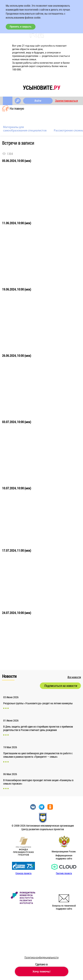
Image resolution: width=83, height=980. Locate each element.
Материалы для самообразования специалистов (25, 129)
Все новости (74, 677)
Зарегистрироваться (66, 101)
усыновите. (42, 88)
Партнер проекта (64, 873)
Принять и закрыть (21, 27)
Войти (38, 101)
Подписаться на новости (61, 686)
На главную (17, 108)
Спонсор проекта (23, 873)
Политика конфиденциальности (41, 957)
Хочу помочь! (42, 971)
